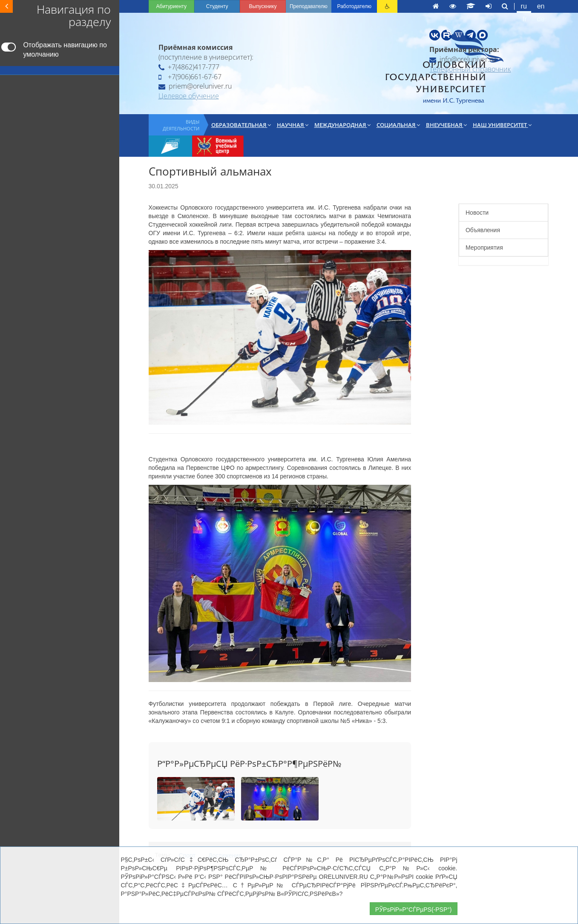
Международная (342, 125)
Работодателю (354, 6)
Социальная (398, 125)
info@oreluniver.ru (463, 59)
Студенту (217, 6)
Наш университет (502, 125)
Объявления (483, 230)
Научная (293, 125)
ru (524, 6)
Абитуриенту (171, 6)
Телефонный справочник (470, 69)
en (541, 6)
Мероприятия (484, 248)
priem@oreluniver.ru (195, 86)
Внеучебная (446, 125)
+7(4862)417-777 (189, 67)
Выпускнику (263, 6)
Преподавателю (309, 6)
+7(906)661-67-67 (190, 77)
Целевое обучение (189, 96)
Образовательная (241, 125)
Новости (477, 213)
